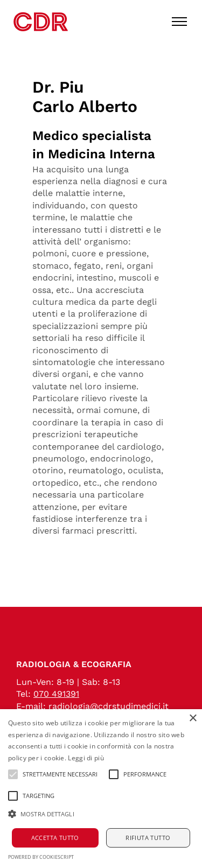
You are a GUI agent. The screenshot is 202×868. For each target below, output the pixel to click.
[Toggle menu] (179, 22)
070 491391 (56, 694)
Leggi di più (86, 758)
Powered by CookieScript (41, 857)
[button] (101, 814)
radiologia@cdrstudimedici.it (109, 706)
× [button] (193, 719)
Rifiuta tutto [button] (148, 838)
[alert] (101, 789)
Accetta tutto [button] (55, 838)
